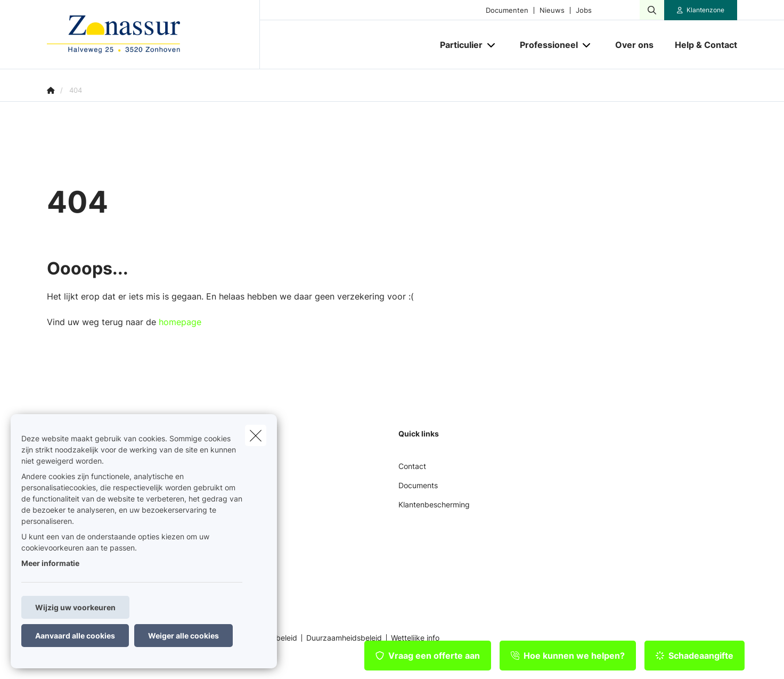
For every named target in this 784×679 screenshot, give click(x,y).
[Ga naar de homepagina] (153, 35)
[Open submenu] (492, 45)
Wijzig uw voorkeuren (75, 607)
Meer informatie (50, 563)
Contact (412, 466)
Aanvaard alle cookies (75, 636)
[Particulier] (457, 45)
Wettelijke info (415, 638)
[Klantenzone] (701, 10)
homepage (180, 322)
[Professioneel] (545, 45)
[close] (256, 435)
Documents (418, 485)
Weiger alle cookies (183, 636)
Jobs (584, 10)
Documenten (507, 10)
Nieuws (552, 10)
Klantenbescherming (434, 504)
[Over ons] (634, 45)
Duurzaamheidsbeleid (344, 638)
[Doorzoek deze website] (652, 10)
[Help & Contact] (701, 45)
